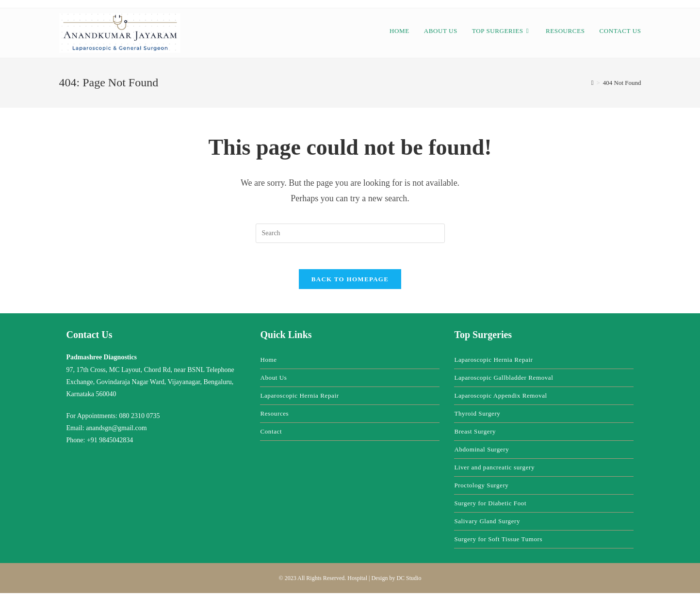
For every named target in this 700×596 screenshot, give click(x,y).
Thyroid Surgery (477, 416)
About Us (273, 380)
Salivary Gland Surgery (487, 524)
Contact (271, 434)
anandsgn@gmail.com (116, 431)
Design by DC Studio (396, 581)
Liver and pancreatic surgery (494, 470)
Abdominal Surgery (481, 452)
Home (268, 362)
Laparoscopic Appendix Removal (500, 398)
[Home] (593, 83)
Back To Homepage (350, 282)
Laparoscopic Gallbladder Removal (504, 380)
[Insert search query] (350, 233)
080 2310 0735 (139, 419)
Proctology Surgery (481, 488)
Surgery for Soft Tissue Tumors (498, 542)
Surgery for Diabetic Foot (490, 506)
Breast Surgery (475, 434)
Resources (274, 416)
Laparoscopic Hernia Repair (299, 398)
